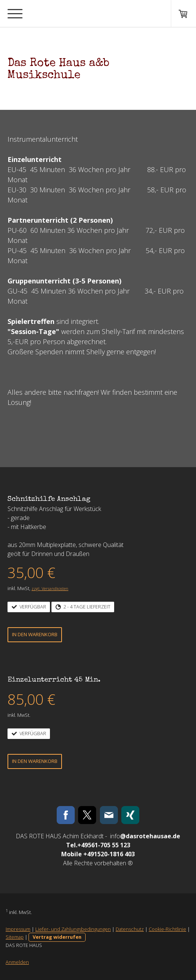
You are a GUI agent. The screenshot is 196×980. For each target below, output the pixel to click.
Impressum (18, 929)
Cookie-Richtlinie (167, 929)
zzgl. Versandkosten (50, 588)
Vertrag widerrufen (57, 937)
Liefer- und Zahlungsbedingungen (73, 929)
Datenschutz (130, 929)
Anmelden (17, 962)
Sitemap (15, 937)
